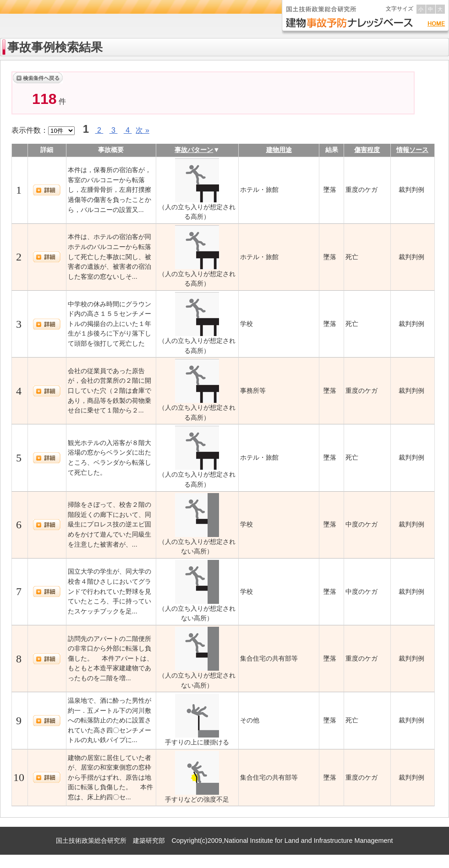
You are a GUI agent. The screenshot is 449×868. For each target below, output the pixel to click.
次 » (142, 130)
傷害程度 (367, 150)
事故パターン (194, 150)
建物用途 (279, 150)
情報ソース (412, 150)
